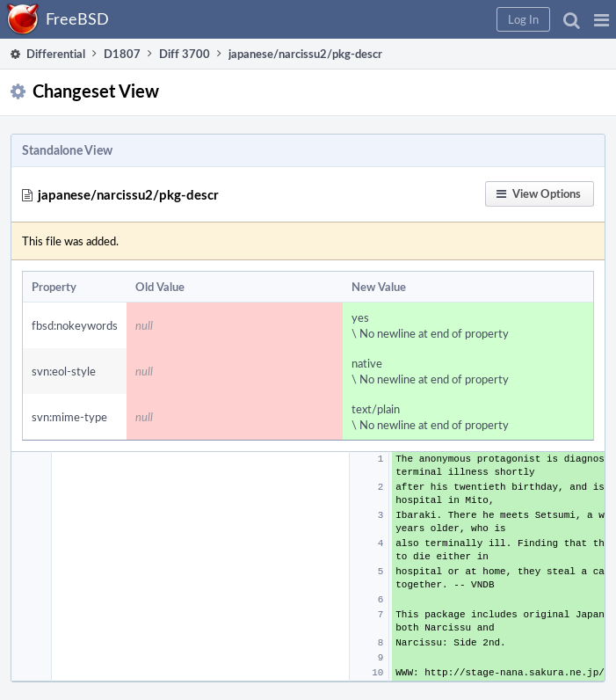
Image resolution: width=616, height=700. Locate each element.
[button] (602, 19)
